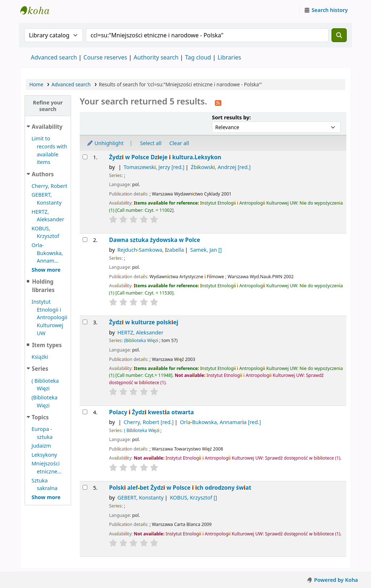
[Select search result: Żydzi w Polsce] (85, 157)
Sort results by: (231, 117)
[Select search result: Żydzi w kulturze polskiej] (85, 322)
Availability (47, 127)
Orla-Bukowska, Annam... (47, 253)
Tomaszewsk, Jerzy (154, 167)
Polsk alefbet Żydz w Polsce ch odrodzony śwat (180, 488)
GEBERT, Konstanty (141, 497)
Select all (151, 143)
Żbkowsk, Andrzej (221, 167)
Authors (43, 174)
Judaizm (41, 446)
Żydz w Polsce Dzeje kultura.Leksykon (165, 157)
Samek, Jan (206, 250)
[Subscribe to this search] (218, 102)
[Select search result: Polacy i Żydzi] (85, 412)
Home (36, 84)
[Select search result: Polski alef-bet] (85, 487)
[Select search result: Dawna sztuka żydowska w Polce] (85, 240)
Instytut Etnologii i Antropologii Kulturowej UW (38, 10)
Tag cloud (198, 57)
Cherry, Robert (49, 186)
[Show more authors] (46, 270)
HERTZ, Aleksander (140, 332)
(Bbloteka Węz (141, 340)
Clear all (179, 143)
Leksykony (44, 455)
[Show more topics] (46, 497)
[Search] (339, 35)
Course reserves (105, 57)
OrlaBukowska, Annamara (221, 422)
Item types (47, 345)
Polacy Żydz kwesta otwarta (151, 412)
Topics (40, 417)
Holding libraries (43, 286)
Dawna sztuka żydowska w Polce (155, 240)
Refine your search (48, 106)
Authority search (156, 57)
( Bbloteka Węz (141, 430)
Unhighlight (105, 143)
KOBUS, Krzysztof (193, 497)
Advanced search (54, 57)
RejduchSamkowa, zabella (151, 250)
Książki (40, 357)
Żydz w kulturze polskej (144, 322)
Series (40, 369)
